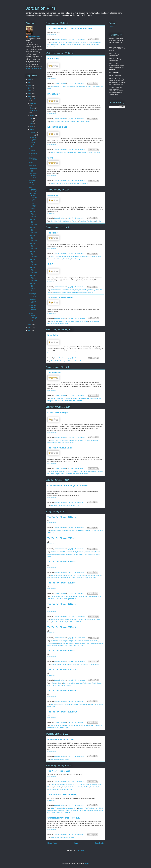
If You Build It (54, 94)
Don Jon (54, 575)
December (33, 99)
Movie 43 (50, 787)
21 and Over (55, 785)
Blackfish (81, 808)
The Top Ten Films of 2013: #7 (62, 651)
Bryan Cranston (63, 440)
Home (76, 843)
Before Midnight (56, 531)
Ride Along (53, 195)
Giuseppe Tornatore (92, 398)
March (32, 129)
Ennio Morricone (69, 398)
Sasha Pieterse (77, 292)
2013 (30, 325)
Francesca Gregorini (91, 471)
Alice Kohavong (56, 257)
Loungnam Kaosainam (87, 257)
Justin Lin (82, 725)
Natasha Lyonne (57, 292)
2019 (30, 82)
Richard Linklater (85, 531)
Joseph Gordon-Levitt (84, 575)
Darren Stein (66, 290)
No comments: (80, 39)
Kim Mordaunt (75, 257)
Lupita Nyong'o (63, 643)
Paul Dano (86, 643)
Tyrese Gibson (65, 728)
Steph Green (96, 86)
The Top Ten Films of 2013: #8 (62, 669)
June (32, 121)
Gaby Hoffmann (65, 704)
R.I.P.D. (69, 787)
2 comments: (80, 782)
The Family (94, 787)
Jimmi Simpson (55, 474)
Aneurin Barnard (66, 471)
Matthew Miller (75, 122)
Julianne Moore (96, 575)
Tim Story (99, 221)
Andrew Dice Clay (57, 552)
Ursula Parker (70, 443)
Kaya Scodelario (67, 474)
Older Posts (99, 843)
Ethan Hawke (66, 531)
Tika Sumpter (91, 221)
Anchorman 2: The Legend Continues (79, 785)
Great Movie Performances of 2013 (64, 818)
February (33, 132)
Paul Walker (90, 725)
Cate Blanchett (90, 552)
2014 (30, 96)
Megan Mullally (90, 290)
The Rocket (53, 233)
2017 (30, 88)
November (33, 103)
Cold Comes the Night (58, 412)
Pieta (64, 787)
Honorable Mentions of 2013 (61, 739)
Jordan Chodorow (34, 37)
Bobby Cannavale (78, 552)
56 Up (75, 808)
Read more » (52, 34)
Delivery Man (96, 785)
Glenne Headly (62, 575)
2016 (30, 91)
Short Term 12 (57, 622)
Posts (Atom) (80, 850)
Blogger (86, 864)
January (33, 135)
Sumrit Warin (58, 259)
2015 (30, 94)
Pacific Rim (58, 787)
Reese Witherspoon (95, 596)
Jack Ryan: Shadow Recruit (61, 297)
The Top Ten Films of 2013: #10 (62, 712)
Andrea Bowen (56, 290)
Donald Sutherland (57, 398)
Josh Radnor (84, 683)
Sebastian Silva (85, 704)
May (31, 124)
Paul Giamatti (94, 643)
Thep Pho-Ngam (76, 259)
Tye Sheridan (72, 599)
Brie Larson (55, 620)
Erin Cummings (89, 440)
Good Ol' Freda (59, 810)
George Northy (80, 290)
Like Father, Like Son (57, 127)
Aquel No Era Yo (56, 42)
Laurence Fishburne (72, 221)
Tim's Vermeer (66, 813)
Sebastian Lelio (71, 184)
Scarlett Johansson (62, 578)
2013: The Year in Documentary (62, 794)
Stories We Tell (55, 813)
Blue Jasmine (68, 552)
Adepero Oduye (68, 641)
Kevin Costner (64, 323)
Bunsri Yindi (66, 257)
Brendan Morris (56, 86)
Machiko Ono (82, 153)
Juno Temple (92, 683)
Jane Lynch (67, 683)
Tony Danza (92, 578)
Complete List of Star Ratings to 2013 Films (68, 486)
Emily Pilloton (56, 122)
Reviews (112, 27)
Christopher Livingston (67, 361)
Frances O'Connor (77, 471)
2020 (30, 80)
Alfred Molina (55, 471)
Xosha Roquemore (88, 292)
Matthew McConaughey (77, 596)
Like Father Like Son (70, 153)
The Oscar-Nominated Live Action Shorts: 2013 (70, 29)
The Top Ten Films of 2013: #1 (62, 517)
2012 (30, 328)
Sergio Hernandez (83, 184)
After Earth (63, 785)
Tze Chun (61, 443)
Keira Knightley (94, 321)
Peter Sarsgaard (60, 554)
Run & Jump (53, 59)
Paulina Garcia (61, 184)
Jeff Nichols (65, 596)
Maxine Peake (78, 86)
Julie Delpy (75, 531)
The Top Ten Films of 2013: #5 (62, 604)
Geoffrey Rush (80, 398)
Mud (86, 596)
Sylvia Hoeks (68, 401)
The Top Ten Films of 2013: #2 (62, 538)
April (31, 127)
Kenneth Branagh (53, 323)
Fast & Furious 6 (73, 725)
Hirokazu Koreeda (57, 153)
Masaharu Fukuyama (94, 153)
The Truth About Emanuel (60, 448)
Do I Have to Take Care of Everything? (75, 42)
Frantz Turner (78, 620)
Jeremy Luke (72, 575)
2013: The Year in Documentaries (62, 808)
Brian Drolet (55, 361)
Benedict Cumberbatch (91, 641)
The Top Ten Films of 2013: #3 (62, 562)
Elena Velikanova (64, 321)
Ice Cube (54, 221)
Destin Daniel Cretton (66, 620)
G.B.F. (50, 264)
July (31, 118)
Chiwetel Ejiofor (52, 643)
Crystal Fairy (55, 704)
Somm (96, 810)
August (32, 115)
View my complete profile (34, 68)
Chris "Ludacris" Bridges (59, 725)
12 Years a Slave (57, 641)
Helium (90, 42)
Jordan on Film (40, 8)
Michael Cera (75, 704)
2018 (30, 85)
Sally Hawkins (70, 554)
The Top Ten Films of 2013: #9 (62, 691)
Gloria (50, 158)
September (33, 111)
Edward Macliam (67, 86)
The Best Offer (54, 373)
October (33, 108)
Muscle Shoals (81, 810)
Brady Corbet (67, 664)
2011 (30, 331)
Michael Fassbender (75, 643)
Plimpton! (90, 810)
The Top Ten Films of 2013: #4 (62, 583)
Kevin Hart (61, 221)
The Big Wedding (84, 787)
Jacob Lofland (56, 596)
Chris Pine (55, 321)
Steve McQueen (59, 645)
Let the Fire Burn (70, 810)
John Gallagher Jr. (89, 620)
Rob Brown (51, 578)
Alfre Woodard (78, 641)
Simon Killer (76, 664)
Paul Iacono (67, 292)
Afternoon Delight (57, 683)
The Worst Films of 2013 (59, 771)
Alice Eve (54, 440)
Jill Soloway (75, 683)
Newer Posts (52, 843)
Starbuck (75, 787)
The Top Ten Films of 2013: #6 (62, 627)
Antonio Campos (56, 664)
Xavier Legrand (58, 47)
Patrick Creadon (85, 122)
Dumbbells (53, 335)
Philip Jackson (59, 401)
